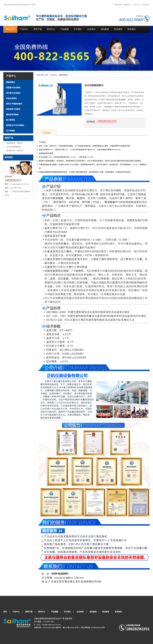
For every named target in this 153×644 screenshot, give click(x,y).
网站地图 (118, 5)
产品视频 (64, 29)
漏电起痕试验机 (12, 115)
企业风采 (91, 29)
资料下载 (38, 29)
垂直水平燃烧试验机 (14, 104)
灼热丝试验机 (12, 98)
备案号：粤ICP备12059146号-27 (68, 628)
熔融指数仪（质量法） (15, 143)
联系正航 (146, 5)
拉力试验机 (11, 131)
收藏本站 (127, 5)
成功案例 (105, 29)
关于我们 (78, 29)
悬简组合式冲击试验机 (15, 125)
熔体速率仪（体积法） (15, 151)
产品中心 (136, 5)
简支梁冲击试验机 (13, 93)
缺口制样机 (11, 120)
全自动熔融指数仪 (14, 147)
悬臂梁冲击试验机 (13, 88)
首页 (5, 612)
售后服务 (118, 29)
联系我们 (132, 29)
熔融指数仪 (11, 82)
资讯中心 (51, 29)
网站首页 (10, 29)
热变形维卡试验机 (13, 109)
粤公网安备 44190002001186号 (93, 628)
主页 (46, 75)
